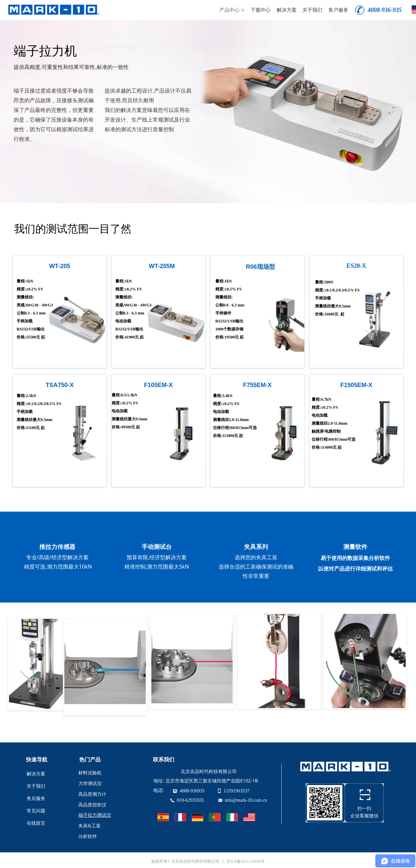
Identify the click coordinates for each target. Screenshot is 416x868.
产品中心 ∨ (232, 10)
